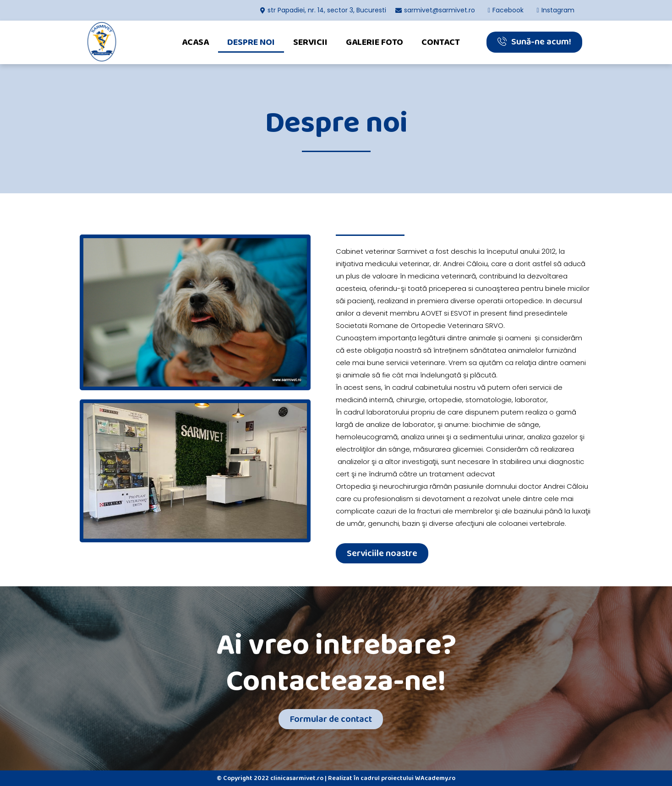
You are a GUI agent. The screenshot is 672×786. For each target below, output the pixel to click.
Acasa (195, 42)
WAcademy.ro (435, 778)
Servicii (310, 42)
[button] (534, 42)
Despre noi (251, 42)
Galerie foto (374, 42)
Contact (441, 42)
